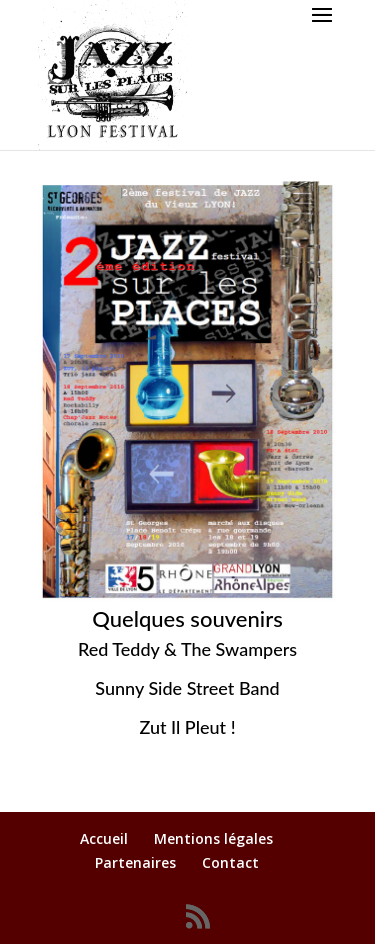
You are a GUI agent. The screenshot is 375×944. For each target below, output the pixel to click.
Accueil (104, 838)
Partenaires (135, 862)
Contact (230, 862)
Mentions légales (213, 838)
